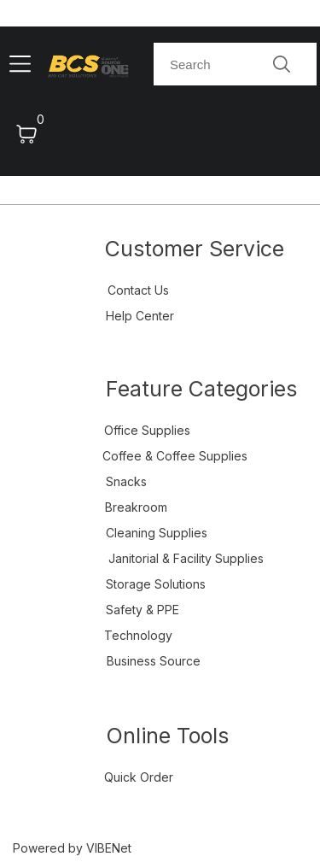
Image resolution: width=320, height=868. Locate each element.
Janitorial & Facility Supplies (186, 558)
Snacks (126, 481)
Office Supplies (147, 430)
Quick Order (139, 777)
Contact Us (138, 290)
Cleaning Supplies (157, 533)
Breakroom (136, 507)
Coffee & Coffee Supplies (175, 456)
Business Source (154, 661)
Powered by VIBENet (72, 848)
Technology (138, 635)
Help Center (140, 316)
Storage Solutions (156, 584)
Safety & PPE (143, 610)
